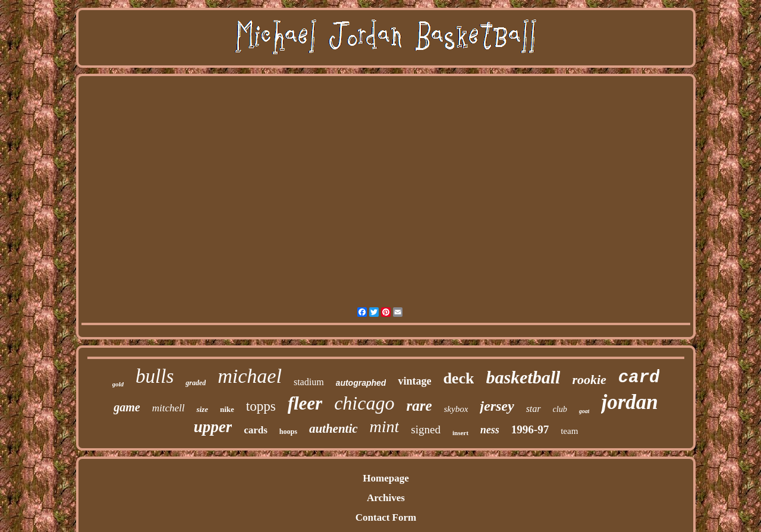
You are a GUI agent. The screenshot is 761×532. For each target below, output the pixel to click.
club (560, 409)
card (639, 378)
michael (250, 376)
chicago (364, 403)
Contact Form (386, 517)
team (569, 431)
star (534, 409)
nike (227, 409)
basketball (523, 377)
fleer (305, 403)
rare (419, 406)
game (127, 407)
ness (490, 430)
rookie (589, 380)
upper (213, 427)
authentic (334, 429)
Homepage (386, 478)
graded (196, 383)
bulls (155, 376)
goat (584, 411)
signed (426, 429)
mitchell (169, 408)
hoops (288, 432)
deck (458, 378)
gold (118, 384)
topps (261, 406)
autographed (361, 383)
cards (256, 430)
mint (385, 426)
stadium (309, 382)
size (202, 409)
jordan (629, 402)
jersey (497, 406)
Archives (386, 498)
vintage (414, 381)
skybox (456, 409)
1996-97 (530, 429)
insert (460, 433)
